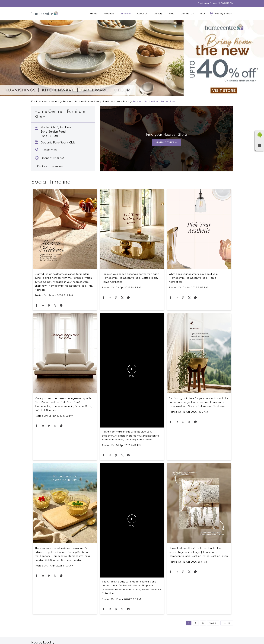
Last (225, 623)
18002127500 (225, 4)
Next (212, 623)
